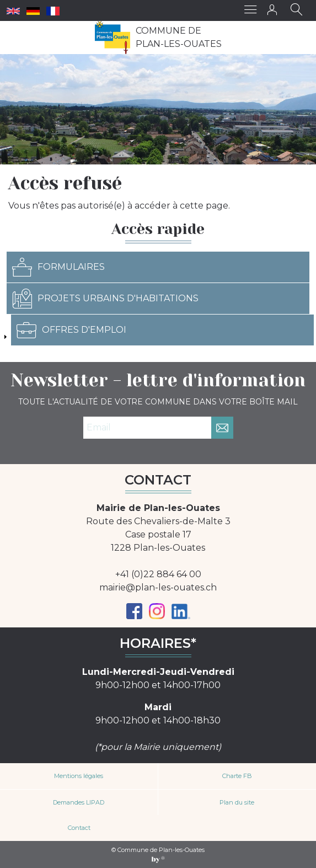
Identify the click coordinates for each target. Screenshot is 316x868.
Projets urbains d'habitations (105, 299)
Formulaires (58, 267)
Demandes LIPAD (79, 802)
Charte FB (237, 776)
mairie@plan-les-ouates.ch (158, 587)
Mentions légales (79, 776)
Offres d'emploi (71, 330)
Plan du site (237, 802)
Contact (79, 828)
